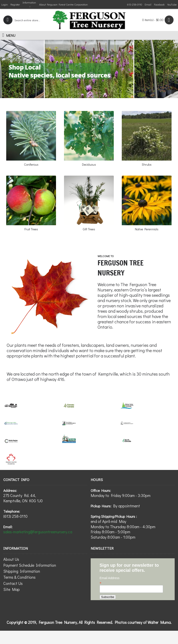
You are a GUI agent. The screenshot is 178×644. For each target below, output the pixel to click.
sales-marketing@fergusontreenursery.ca (38, 532)
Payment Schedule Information (30, 565)
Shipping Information (22, 571)
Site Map (12, 589)
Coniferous (31, 164)
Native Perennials (147, 229)
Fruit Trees (31, 229)
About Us (11, 559)
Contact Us (13, 583)
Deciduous (89, 164)
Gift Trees (89, 229)
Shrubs (147, 164)
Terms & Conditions (19, 577)
